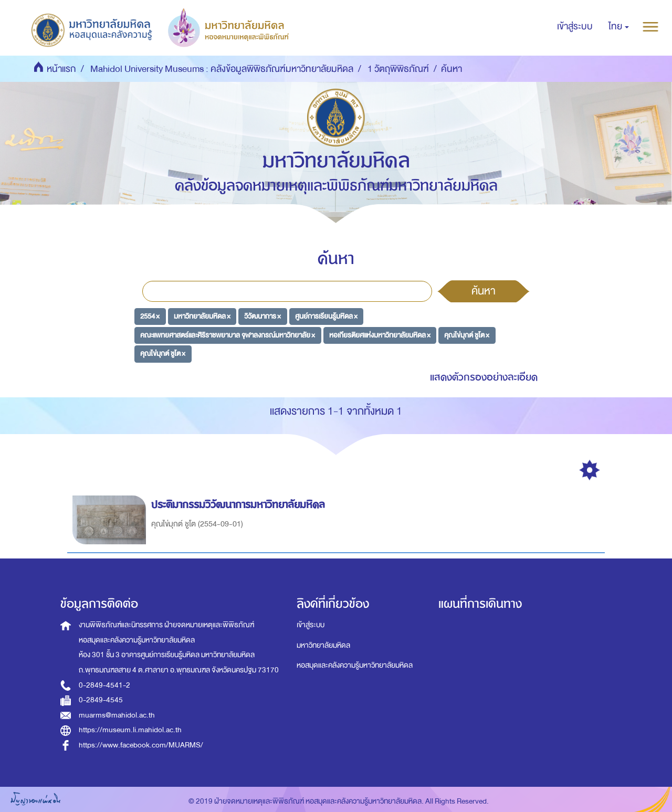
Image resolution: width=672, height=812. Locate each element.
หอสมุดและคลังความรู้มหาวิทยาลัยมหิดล (355, 665)
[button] (619, 27)
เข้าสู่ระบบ (311, 625)
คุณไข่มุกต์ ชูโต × (467, 335)
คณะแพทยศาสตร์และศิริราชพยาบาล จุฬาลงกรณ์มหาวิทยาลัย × (228, 335)
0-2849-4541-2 (104, 685)
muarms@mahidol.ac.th (117, 715)
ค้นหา (484, 291)
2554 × (150, 316)
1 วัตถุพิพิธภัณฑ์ (398, 69)
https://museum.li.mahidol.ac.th (130, 730)
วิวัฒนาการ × (262, 316)
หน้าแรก (61, 69)
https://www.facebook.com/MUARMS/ (141, 745)
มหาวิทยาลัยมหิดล (323, 645)
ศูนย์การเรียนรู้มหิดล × (326, 316)
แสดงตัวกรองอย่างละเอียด (484, 377)
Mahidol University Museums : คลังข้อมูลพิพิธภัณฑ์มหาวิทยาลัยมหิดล (222, 69)
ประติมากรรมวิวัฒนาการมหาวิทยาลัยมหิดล (240, 505)
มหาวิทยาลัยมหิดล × (202, 316)
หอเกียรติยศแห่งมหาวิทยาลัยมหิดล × (380, 335)
